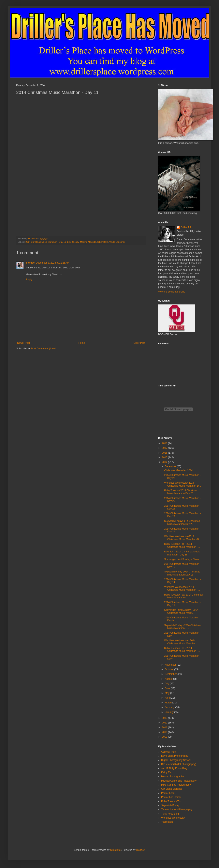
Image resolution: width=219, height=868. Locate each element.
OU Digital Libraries (172, 789)
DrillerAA (186, 227)
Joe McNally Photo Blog (174, 768)
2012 (165, 723)
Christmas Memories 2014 (178, 470)
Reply (29, 280)
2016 (165, 453)
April (168, 698)
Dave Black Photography (175, 756)
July (167, 684)
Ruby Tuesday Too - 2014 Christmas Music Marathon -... (182, 545)
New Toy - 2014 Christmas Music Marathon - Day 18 (182, 553)
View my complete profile (172, 292)
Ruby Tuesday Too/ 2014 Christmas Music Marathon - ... (184, 596)
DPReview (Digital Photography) (179, 764)
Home (82, 343)
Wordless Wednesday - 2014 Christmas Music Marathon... (181, 642)
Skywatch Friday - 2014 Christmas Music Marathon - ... (183, 627)
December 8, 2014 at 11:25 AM (53, 263)
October (170, 669)
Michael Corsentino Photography (179, 781)
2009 (165, 737)
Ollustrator (116, 850)
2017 (165, 448)
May (167, 693)
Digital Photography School (176, 760)
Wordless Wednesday (173, 818)
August (169, 679)
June (168, 688)
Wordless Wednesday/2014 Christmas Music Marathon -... (182, 588)
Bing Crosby (73, 242)
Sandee (30, 263)
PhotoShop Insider (171, 797)
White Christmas (117, 242)
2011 (165, 728)
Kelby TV (166, 772)
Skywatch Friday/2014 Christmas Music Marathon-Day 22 (182, 522)
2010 (165, 732)
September (171, 674)
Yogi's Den (167, 822)
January (170, 712)
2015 (165, 457)
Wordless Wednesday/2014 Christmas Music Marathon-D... (182, 484)
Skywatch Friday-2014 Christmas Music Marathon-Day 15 (182, 573)
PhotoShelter (168, 793)
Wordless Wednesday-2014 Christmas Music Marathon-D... (182, 538)
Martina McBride (88, 242)
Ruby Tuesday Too (171, 801)
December (171, 466)
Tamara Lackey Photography (177, 809)
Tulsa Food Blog (170, 814)
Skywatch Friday (170, 805)
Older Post (139, 343)
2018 (165, 443)
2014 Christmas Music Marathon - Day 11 (46, 242)
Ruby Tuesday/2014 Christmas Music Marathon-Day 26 (181, 492)
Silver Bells (103, 242)
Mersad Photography (172, 777)
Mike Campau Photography (176, 785)
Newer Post (24, 343)
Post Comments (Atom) (44, 349)
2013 (165, 718)
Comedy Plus (168, 752)
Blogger (140, 850)
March (169, 703)
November (171, 665)
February (170, 707)
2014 (165, 462)
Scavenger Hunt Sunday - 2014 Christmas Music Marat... (181, 611)
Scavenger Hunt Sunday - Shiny (182, 559)
